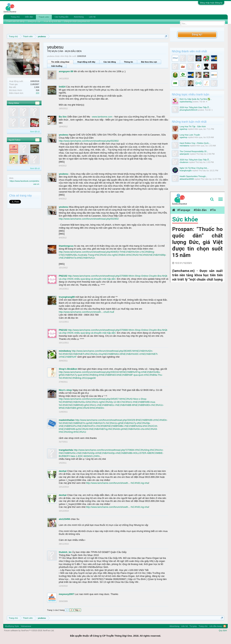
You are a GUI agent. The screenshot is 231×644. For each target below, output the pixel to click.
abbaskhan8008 (187, 179)
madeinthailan (67, 420)
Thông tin (128, 62)
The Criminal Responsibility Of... (194, 151)
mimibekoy (65, 351)
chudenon (184, 162)
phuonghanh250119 (188, 110)
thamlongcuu (66, 246)
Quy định (223, 630)
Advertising (79, 17)
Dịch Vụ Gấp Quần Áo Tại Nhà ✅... (196, 99)
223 (37, 93)
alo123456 (64, 519)
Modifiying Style (12, 626)
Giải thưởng (57, 66)
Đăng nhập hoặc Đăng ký (211, 3)
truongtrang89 (67, 297)
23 (37, 103)
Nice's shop (65, 390)
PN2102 (63, 276)
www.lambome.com (102, 117)
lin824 (62, 87)
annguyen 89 (66, 71)
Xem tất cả (35, 132)
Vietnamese (26, 626)
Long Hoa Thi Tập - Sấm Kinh (193, 126)
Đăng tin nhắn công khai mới (77, 21)
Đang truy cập (34, 21)
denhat (63, 471)
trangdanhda (66, 450)
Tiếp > (77, 610)
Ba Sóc (63, 117)
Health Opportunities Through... (193, 176)
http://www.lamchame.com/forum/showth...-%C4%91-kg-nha (117, 483)
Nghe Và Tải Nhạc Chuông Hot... (194, 168)
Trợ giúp (193, 626)
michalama (184, 146)
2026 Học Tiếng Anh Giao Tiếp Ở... (195, 107)
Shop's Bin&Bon (68, 369)
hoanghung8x (186, 171)
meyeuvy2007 (67, 594)
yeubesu (64, 135)
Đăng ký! (197, 34)
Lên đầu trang (215, 626)
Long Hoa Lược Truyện (190, 135)
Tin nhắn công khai (60, 62)
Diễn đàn (29, 17)
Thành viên (44, 17)
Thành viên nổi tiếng (16, 21)
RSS (225, 626)
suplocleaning (186, 102)
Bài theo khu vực (149, 62)
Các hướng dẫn (62, 17)
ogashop (183, 129)
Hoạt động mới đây (86, 62)
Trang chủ (15, 17)
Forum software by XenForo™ (29, 630)
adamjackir (184, 154)
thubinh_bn (65, 552)
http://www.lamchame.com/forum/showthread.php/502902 (89, 141)
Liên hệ (92, 17)
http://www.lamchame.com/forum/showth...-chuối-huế (86, 312)
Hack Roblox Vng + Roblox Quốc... (195, 143)
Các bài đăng (110, 62)
